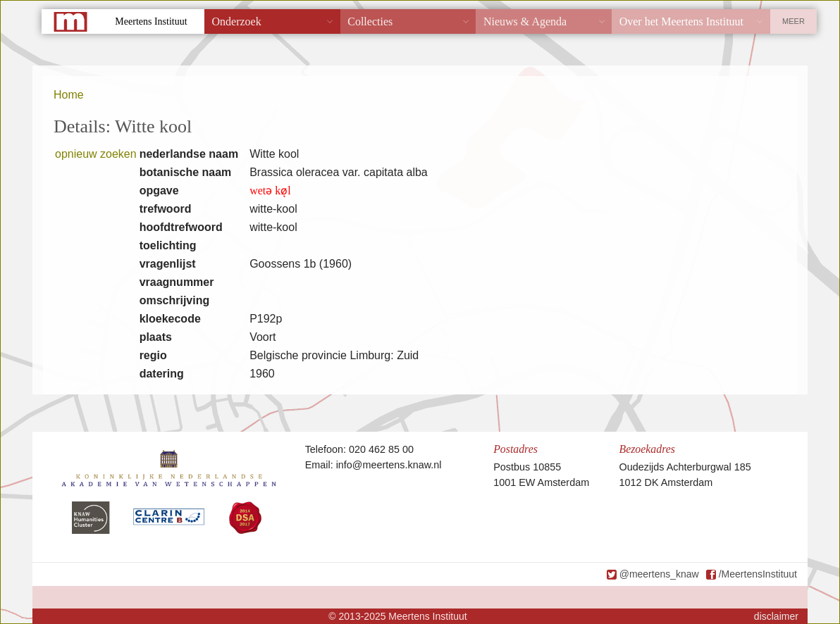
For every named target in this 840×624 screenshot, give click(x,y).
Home (69, 95)
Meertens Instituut (151, 21)
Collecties (370, 21)
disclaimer (776, 616)
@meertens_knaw (659, 574)
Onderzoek (237, 21)
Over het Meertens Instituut (681, 21)
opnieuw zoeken (96, 154)
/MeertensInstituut (758, 574)
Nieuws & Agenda (525, 21)
